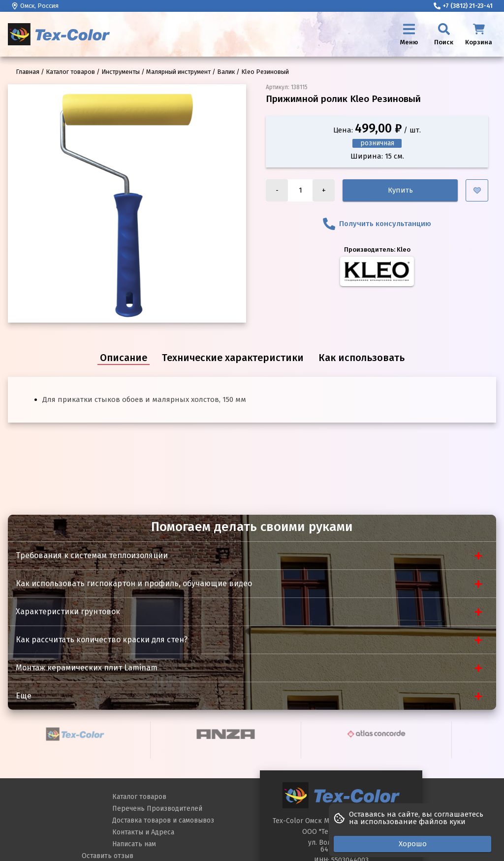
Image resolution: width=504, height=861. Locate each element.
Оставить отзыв (108, 856)
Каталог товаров (139, 797)
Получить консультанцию (377, 224)
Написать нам (134, 844)
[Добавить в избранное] (477, 190)
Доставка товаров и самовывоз (163, 820)
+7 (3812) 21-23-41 (463, 6)
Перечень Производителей (157, 809)
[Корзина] (479, 34)
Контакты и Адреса (143, 832)
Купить (400, 190)
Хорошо (413, 844)
